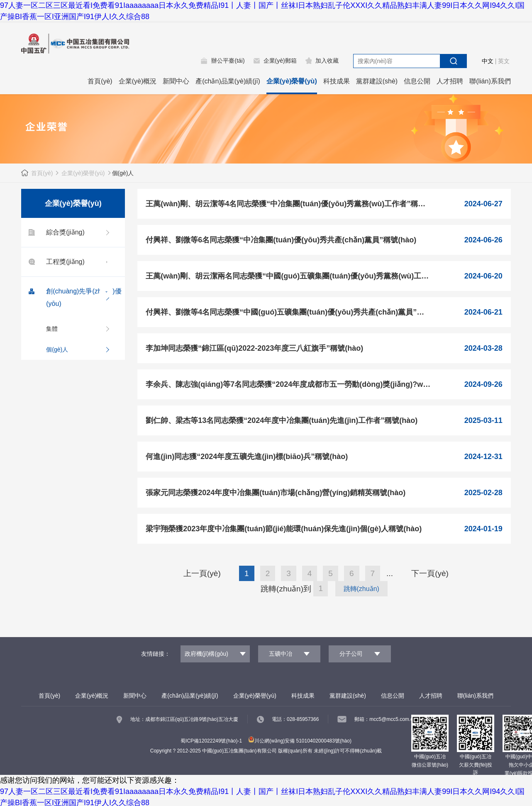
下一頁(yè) (430, 573)
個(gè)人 (57, 349)
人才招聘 (450, 81)
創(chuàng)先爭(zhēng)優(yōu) (73, 296)
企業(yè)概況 (138, 81)
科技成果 (337, 81)
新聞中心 (176, 81)
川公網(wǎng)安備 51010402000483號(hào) (300, 741)
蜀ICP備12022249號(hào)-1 (211, 741)
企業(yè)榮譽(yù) (292, 81)
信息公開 (417, 81)
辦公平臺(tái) (228, 61)
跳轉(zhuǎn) (361, 589)
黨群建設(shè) (377, 81)
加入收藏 (327, 61)
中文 (488, 61)
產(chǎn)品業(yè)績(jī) (228, 81)
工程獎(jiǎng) (55, 262)
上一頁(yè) (202, 573)
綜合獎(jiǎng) (55, 232)
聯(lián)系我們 (490, 81)
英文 (504, 61)
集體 (52, 329)
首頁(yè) (100, 81)
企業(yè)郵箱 (280, 61)
